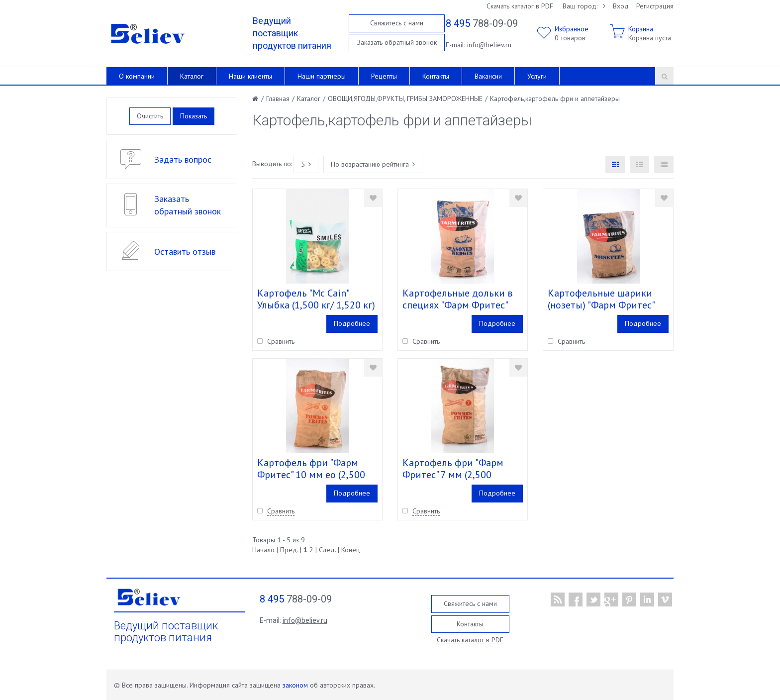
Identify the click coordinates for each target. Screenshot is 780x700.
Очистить (150, 116)
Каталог (192, 76)
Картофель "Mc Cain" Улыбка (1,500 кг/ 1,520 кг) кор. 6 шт (316, 305)
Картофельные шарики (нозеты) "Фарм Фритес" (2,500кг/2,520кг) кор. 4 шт (607, 305)
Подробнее (352, 323)
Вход (621, 6)
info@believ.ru (489, 45)
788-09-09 (482, 23)
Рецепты (384, 76)
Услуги (537, 76)
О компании (137, 76)
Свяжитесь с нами (397, 23)
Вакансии (488, 76)
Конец (351, 550)
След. (327, 550)
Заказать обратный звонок (397, 42)
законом (295, 685)
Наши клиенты (250, 76)
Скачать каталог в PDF (520, 6)
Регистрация (655, 6)
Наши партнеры (322, 76)
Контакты (436, 76)
